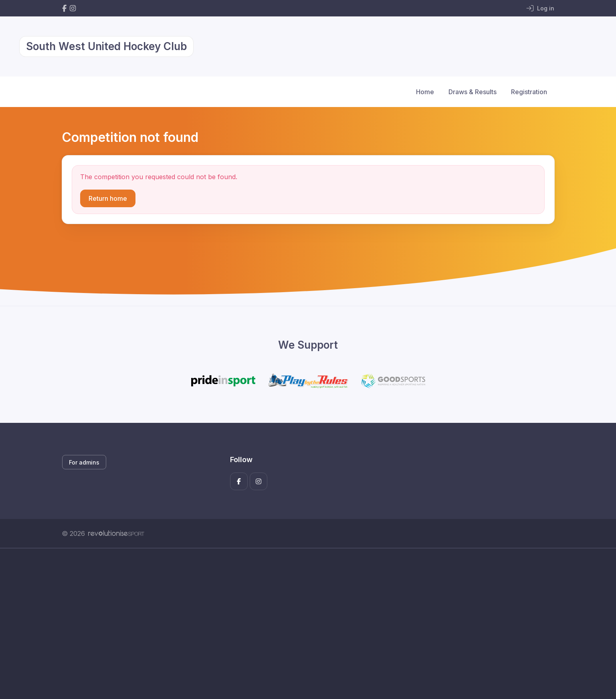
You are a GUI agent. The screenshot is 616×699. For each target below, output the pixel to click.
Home (425, 92)
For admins (84, 462)
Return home (108, 198)
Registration (529, 92)
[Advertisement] (302, 624)
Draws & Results (473, 92)
